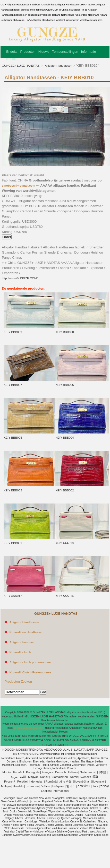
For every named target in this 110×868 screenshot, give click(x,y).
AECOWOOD (53, 750)
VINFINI (19, 740)
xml (49, 736)
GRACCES (20, 754)
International (61, 791)
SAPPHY (85, 740)
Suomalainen (59, 777)
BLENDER (68, 754)
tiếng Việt (65, 782)
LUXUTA (80, 750)
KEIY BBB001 (13, 543)
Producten (28, 52)
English (46, 791)
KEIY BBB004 (65, 438)
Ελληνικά (58, 786)
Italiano (73, 772)
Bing (65, 736)
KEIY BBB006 (65, 385)
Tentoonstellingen (65, 52)
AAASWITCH (34, 740)
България (32, 786)
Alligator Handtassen (58, 66)
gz (40, 736)
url (36, 736)
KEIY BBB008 (65, 332)
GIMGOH (61, 745)
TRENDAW (36, 750)
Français (47, 772)
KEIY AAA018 (65, 543)
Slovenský (98, 782)
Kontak (11, 59)
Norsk (74, 777)
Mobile (7, 772)
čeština (45, 786)
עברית (105, 786)
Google (57, 736)
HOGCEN (9, 750)
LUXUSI (68, 750)
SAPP (90, 750)
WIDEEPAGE (78, 736)
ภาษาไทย (84, 786)
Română (51, 782)
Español (19, 772)
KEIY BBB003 (13, 490)
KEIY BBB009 (13, 332)
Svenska (86, 777)
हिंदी (96, 777)
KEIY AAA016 (65, 596)
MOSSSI (22, 750)
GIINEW (34, 754)
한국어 (71, 786)
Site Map (28, 736)
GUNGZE (101, 750)
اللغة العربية (18, 777)
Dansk (44, 777)
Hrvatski (18, 786)
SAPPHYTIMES (98, 736)
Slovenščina (81, 782)
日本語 (101, 772)
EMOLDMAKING (67, 740)
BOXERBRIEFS (86, 754)
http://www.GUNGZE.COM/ (20, 278)
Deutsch (61, 772)
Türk (95, 786)
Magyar (33, 777)
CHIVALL (49, 745)
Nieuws (44, 52)
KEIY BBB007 (13, 385)
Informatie (89, 52)
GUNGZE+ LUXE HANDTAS (21, 66)
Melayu (6, 786)
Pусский (10, 782)
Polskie (22, 782)
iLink (18, 736)
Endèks (12, 52)
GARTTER (99, 740)
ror (44, 736)
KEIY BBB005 (13, 438)
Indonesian (36, 782)
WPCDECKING (50, 754)
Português (33, 772)
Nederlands (87, 772)
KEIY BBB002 (65, 490)
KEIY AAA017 (13, 596)
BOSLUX (50, 740)
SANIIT (9, 740)
